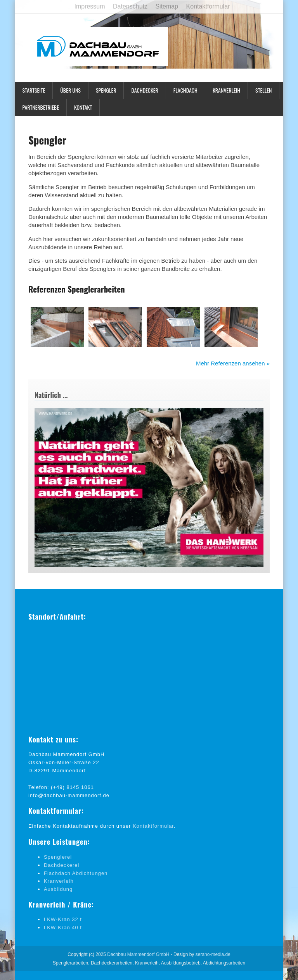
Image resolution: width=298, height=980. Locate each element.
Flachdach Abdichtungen (76, 873)
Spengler (106, 90)
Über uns (70, 90)
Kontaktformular (208, 6)
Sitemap (167, 6)
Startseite (34, 90)
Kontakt (83, 107)
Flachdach (185, 90)
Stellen (263, 90)
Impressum (89, 6)
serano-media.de (213, 954)
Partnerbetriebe (40, 107)
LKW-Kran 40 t (63, 927)
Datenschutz (130, 6)
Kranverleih (226, 90)
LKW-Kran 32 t (63, 919)
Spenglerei (58, 857)
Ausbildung (58, 889)
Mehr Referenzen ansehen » (233, 363)
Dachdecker (145, 90)
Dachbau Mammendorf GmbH (138, 954)
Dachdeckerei (62, 865)
